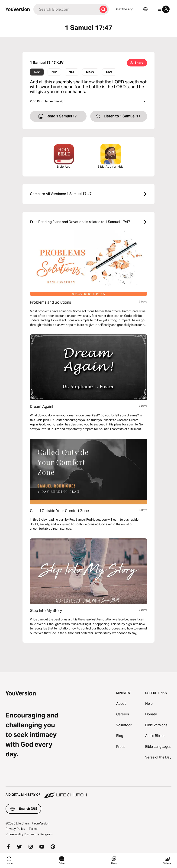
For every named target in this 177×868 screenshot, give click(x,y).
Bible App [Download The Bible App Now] (64, 156)
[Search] (66, 9)
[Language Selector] (145, 9)
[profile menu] (163, 9)
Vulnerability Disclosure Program (29, 834)
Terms (33, 829)
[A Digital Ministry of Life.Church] (88, 793)
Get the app (125, 9)
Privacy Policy (15, 829)
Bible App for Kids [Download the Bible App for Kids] (111, 156)
